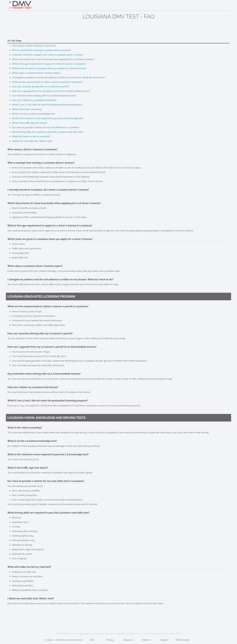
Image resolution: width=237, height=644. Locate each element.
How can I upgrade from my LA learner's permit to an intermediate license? (51, 91)
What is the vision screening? (27, 109)
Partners (146, 640)
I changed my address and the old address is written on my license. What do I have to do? (59, 77)
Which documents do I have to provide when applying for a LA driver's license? (53, 59)
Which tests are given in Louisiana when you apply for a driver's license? (49, 68)
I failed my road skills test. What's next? (32, 141)
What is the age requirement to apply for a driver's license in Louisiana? (49, 64)
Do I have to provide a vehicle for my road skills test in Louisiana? (46, 127)
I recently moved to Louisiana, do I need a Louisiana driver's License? (48, 55)
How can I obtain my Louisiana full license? (34, 100)
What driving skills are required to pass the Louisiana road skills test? (48, 132)
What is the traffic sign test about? (30, 123)
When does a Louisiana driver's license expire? (36, 73)
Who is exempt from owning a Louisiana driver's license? (41, 50)
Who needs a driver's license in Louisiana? (34, 46)
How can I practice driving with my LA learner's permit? (41, 87)
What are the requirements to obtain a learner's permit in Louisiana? (47, 82)
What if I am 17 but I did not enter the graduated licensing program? (47, 105)
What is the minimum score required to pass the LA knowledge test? (48, 118)
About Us (128, 640)
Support (164, 640)
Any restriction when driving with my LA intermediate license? (44, 96)
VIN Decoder (183, 640)
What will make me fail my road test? (31, 137)
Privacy (110, 640)
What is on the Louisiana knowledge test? (34, 114)
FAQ (92, 640)
